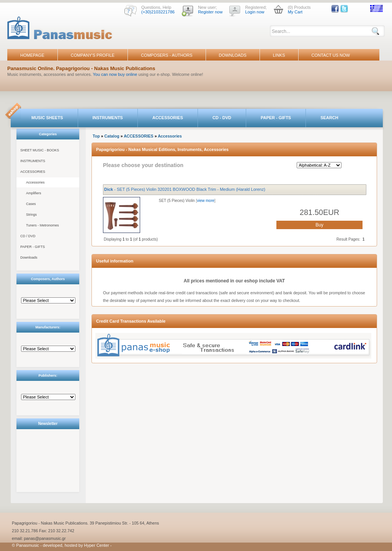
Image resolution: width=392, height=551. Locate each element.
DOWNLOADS (233, 55)
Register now (210, 12)
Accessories (35, 182)
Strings (31, 215)
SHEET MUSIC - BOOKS (40, 150)
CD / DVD (28, 236)
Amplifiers (34, 193)
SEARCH (329, 118)
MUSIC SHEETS (47, 118)
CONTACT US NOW (331, 55)
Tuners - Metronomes (42, 225)
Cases (31, 204)
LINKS (279, 55)
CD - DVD (222, 118)
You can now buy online (115, 74)
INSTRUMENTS (108, 118)
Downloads (29, 257)
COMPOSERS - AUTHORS (167, 55)
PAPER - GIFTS (276, 118)
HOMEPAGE (32, 55)
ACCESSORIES (168, 118)
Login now (255, 12)
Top (96, 136)
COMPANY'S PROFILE (93, 55)
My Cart (295, 12)
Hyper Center (97, 545)
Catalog (112, 136)
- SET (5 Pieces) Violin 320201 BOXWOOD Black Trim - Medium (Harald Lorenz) (185, 189)
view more (206, 201)
